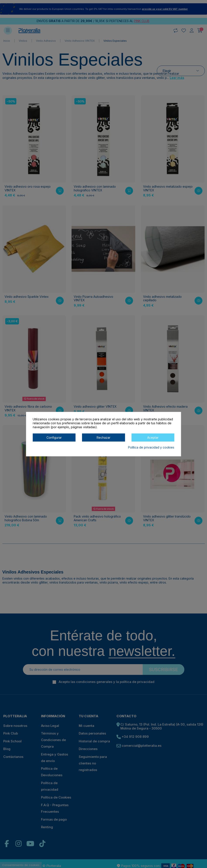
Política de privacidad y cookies (151, 447)
